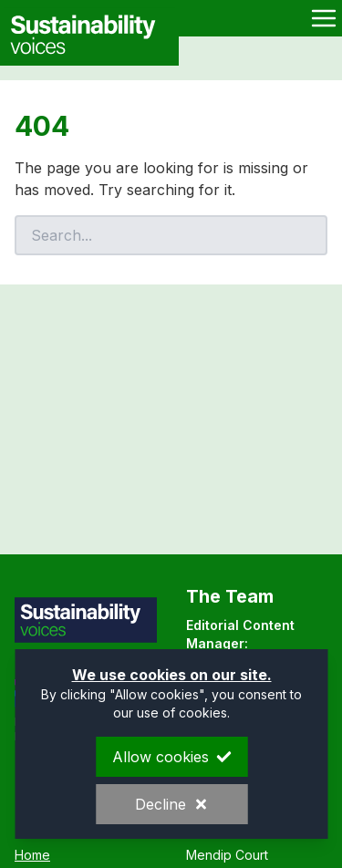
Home (32, 855)
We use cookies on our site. (171, 675)
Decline (171, 804)
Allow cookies (171, 757)
